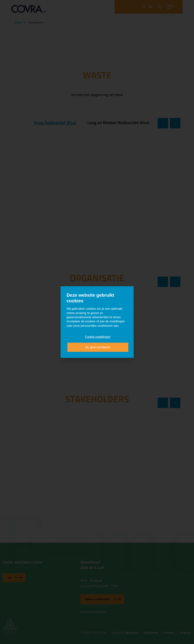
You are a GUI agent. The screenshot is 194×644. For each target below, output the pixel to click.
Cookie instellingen (98, 337)
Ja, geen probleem (98, 347)
